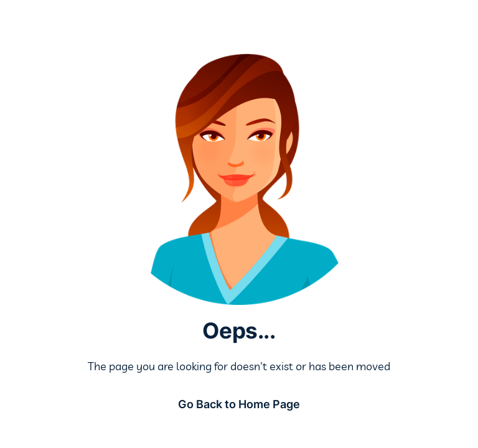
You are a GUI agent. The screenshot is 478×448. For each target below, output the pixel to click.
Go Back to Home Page (239, 404)
